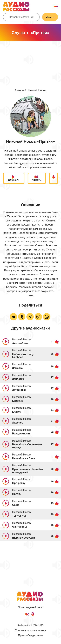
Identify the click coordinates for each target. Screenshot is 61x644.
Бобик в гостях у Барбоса (23, 356)
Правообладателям (31, 635)
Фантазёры (19, 527)
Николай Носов (36, 90)
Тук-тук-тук (19, 516)
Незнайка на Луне (24, 458)
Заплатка (18, 379)
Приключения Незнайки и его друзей (28, 471)
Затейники (19, 390)
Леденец (18, 423)
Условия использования (30, 630)
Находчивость (21, 434)
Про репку (19, 483)
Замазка (17, 368)
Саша (16, 505)
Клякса (17, 412)
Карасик (17, 401)
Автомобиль (20, 343)
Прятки (17, 494)
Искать (50, 17)
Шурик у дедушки (24, 538)
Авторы (20, 90)
